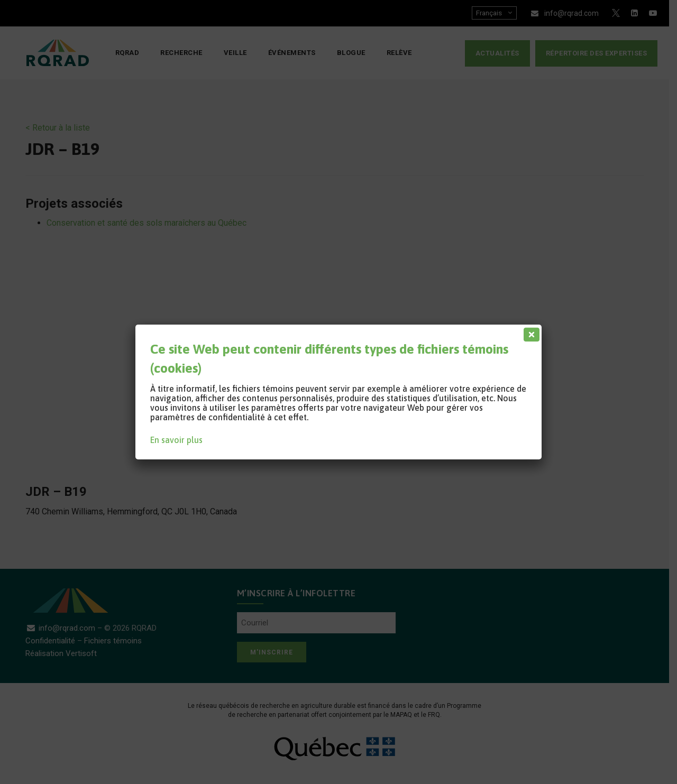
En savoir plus (176, 440)
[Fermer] (529, 332)
